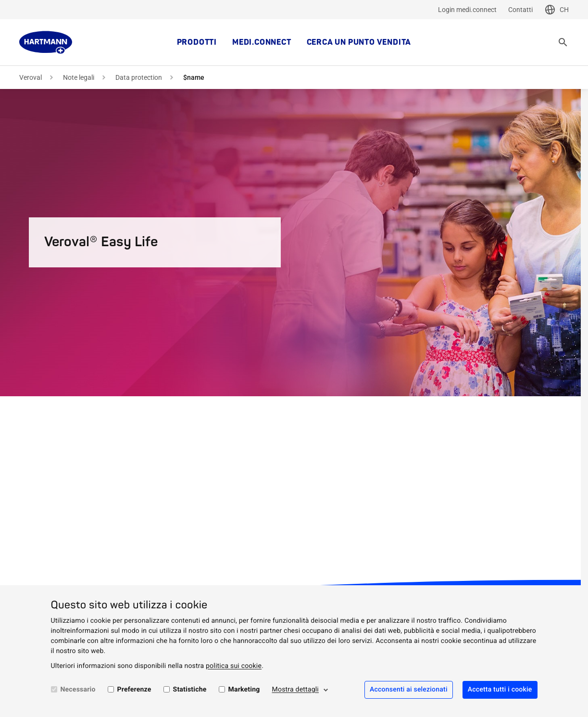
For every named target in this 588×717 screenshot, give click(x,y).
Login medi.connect (467, 10)
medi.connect (262, 42)
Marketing (244, 690)
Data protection (139, 77)
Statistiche (190, 690)
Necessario (78, 690)
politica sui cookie (234, 666)
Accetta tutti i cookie (500, 690)
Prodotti (197, 42)
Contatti (520, 10)
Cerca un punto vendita (359, 42)
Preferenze (134, 690)
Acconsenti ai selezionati (409, 690)
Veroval (31, 77)
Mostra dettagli (296, 690)
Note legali (79, 77)
